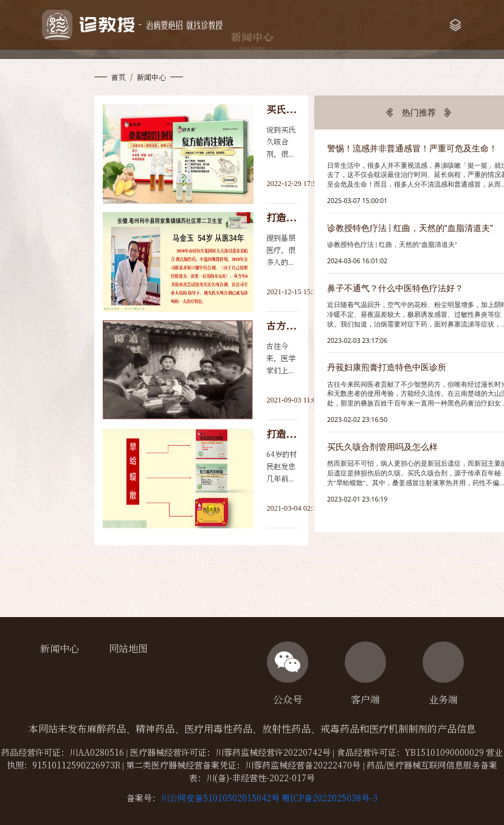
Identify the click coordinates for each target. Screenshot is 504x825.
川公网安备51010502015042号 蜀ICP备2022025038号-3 (269, 798)
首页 (119, 77)
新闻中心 (60, 648)
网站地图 (128, 648)
